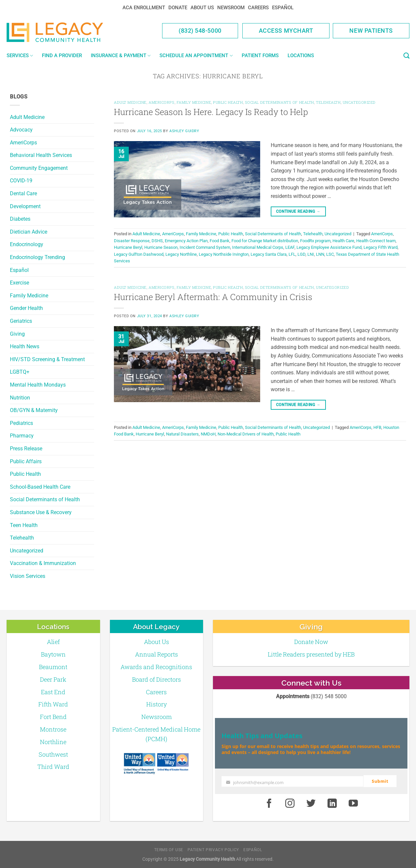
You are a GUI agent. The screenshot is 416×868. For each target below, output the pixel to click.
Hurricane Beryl (128, 247)
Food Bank (220, 241)
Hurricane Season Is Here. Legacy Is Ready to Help (211, 112)
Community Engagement (39, 168)
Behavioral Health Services (41, 155)
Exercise (19, 283)
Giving (17, 334)
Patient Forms (260, 56)
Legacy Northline (181, 254)
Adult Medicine (27, 117)
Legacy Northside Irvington (224, 254)
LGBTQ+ (20, 372)
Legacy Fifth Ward (381, 247)
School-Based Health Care (40, 487)
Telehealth (22, 538)
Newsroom (231, 8)
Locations (301, 56)
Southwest (53, 754)
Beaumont (53, 667)
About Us (202, 8)
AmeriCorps (23, 143)
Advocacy (21, 130)
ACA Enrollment (144, 8)
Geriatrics (21, 321)
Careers (258, 8)
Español (283, 8)
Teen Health (24, 525)
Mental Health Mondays (38, 385)
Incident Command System (205, 247)
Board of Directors (156, 679)
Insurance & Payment (121, 56)
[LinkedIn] (332, 803)
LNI (311, 254)
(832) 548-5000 (200, 31)
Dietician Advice (29, 232)
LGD (301, 254)
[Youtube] (353, 803)
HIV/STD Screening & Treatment (47, 359)
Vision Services (28, 576)
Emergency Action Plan (186, 241)
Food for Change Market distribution (265, 241)
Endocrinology (27, 244)
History (156, 704)
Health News (25, 346)
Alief (53, 642)
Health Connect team (376, 241)
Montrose (53, 729)
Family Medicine (29, 296)
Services (20, 56)
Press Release (26, 449)
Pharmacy (22, 436)
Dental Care (23, 193)
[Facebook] (269, 803)
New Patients (371, 31)
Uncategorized (27, 551)
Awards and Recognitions (156, 667)
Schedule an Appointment (196, 56)
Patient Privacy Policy (213, 849)
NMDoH (208, 434)
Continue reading (298, 212)
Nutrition (20, 398)
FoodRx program (315, 241)
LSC (330, 254)
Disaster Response (132, 241)
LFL (292, 254)
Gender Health (26, 308)
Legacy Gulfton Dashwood (139, 254)
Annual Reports (156, 654)
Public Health (25, 474)
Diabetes (20, 219)
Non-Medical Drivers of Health (246, 434)
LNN (320, 254)
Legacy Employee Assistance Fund (329, 247)
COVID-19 (21, 181)
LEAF (290, 247)
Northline (53, 742)
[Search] (406, 56)
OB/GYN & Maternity (34, 410)
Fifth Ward (53, 704)
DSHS (157, 241)
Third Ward (53, 767)
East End (53, 692)
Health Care (343, 241)
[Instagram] (290, 803)
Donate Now (311, 642)
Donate (178, 8)
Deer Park (53, 679)
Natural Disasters (182, 434)
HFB (377, 427)
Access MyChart (286, 31)
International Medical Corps (258, 247)
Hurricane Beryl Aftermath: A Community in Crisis (213, 297)
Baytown (53, 654)
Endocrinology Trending (37, 257)
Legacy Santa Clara (269, 254)
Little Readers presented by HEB (311, 654)
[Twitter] (311, 803)
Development (25, 206)
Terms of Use (169, 849)
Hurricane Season (161, 247)
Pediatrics (21, 423)
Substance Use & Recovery (41, 512)
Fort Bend (53, 717)
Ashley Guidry (184, 131)
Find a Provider (62, 56)
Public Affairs (26, 461)
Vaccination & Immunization (43, 563)
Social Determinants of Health (45, 499)
